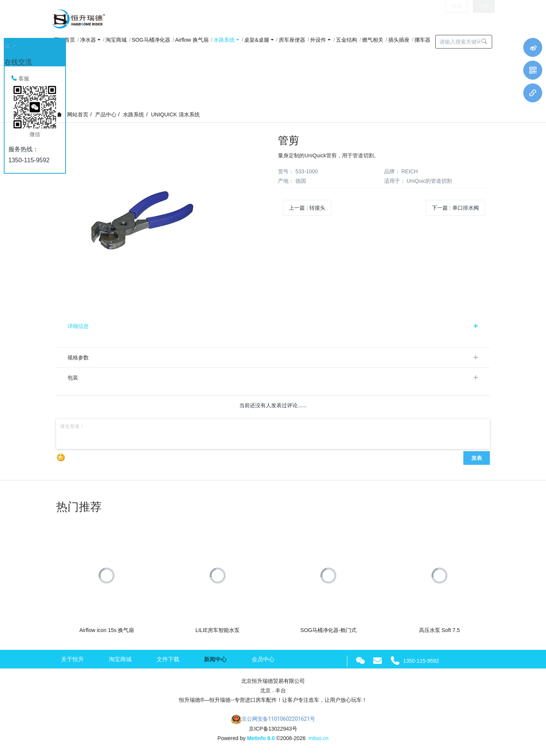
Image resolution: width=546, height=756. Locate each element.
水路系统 (133, 114)
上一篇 (307, 208)
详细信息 (78, 326)
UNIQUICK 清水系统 (175, 114)
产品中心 (106, 114)
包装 (73, 378)
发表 (477, 458)
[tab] (273, 326)
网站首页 (72, 114)
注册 (484, 19)
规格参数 (78, 358)
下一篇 (455, 208)
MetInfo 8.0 (261, 738)
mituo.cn (318, 738)
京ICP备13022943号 (273, 729)
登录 (457, 19)
